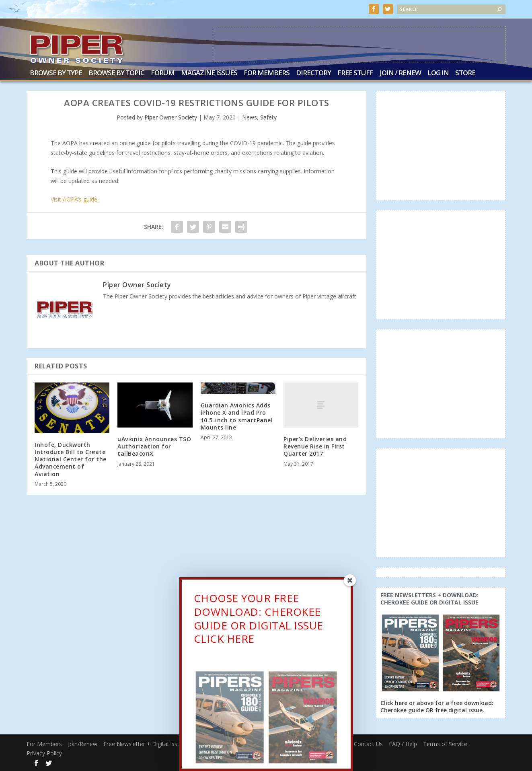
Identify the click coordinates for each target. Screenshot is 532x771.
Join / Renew (400, 73)
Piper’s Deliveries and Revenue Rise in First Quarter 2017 (315, 446)
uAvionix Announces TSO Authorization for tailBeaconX (154, 446)
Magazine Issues (209, 73)
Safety (268, 117)
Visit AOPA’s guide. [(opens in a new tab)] (75, 199)
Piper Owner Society (171, 117)
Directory (313, 73)
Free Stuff (355, 73)
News (250, 117)
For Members (267, 73)
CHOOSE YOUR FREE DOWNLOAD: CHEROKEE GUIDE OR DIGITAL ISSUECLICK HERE (259, 621)
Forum (163, 73)
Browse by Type (56, 73)
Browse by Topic (116, 73)
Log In (438, 73)
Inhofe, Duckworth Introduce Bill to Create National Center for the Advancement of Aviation (71, 459)
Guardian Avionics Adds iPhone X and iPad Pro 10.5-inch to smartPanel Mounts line (237, 416)
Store (465, 73)
